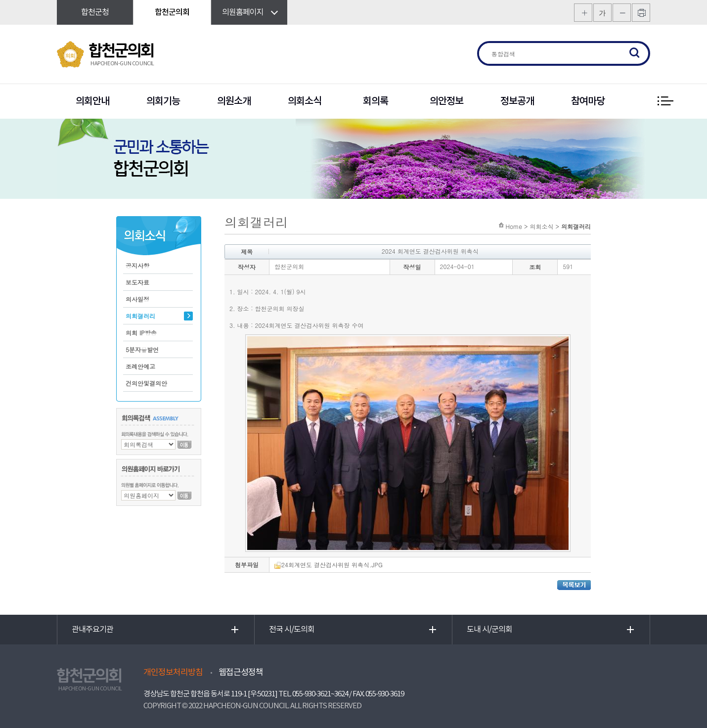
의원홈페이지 (243, 12)
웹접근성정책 (241, 673)
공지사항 (137, 265)
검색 (635, 53)
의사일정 (137, 299)
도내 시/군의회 (489, 630)
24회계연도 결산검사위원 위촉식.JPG (329, 565)
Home (514, 226)
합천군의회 (172, 12)
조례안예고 (140, 366)
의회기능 (163, 101)
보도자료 (137, 282)
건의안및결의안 (146, 383)
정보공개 (517, 101)
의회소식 (305, 101)
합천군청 (95, 12)
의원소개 (234, 101)
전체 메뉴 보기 (665, 101)
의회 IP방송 (141, 333)
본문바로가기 (0, 0)
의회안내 (92, 101)
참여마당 (588, 101)
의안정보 (446, 101)
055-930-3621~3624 (320, 694)
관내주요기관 (92, 630)
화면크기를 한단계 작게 (622, 13)
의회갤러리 (140, 316)
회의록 (376, 101)
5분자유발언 (142, 349)
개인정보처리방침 (173, 673)
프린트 (641, 13)
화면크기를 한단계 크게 (583, 13)
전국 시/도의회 (292, 630)
